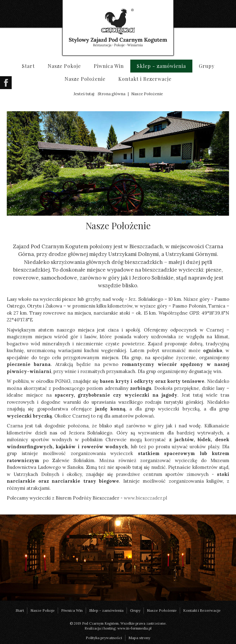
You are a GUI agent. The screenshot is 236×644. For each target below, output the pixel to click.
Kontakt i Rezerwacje (145, 79)
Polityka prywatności (104, 638)
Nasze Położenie (85, 79)
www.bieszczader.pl (146, 498)
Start (28, 66)
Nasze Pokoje (64, 66)
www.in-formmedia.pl (134, 628)
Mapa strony (139, 638)
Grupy (207, 66)
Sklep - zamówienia (161, 66)
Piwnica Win (109, 66)
